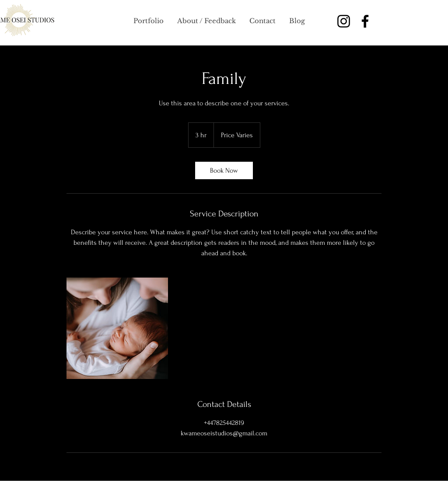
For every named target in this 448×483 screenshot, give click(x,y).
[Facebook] (365, 21)
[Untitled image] (117, 328)
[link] (224, 170)
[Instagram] (344, 21)
